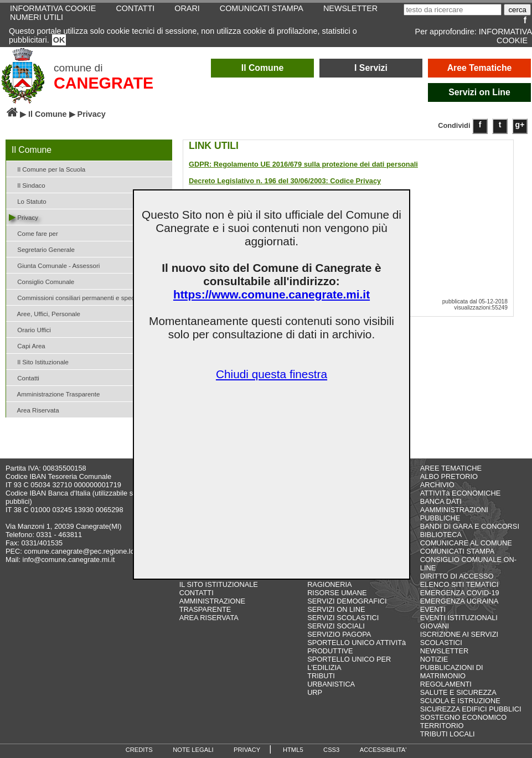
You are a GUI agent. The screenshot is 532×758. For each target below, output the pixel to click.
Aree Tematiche (480, 68)
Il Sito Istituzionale (39, 361)
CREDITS (139, 750)
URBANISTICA (331, 684)
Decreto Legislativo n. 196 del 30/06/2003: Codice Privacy (285, 181)
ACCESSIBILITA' (383, 750)
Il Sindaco (27, 185)
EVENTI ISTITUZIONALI (459, 618)
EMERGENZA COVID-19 (460, 593)
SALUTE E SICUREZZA (458, 692)
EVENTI (433, 609)
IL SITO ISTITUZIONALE (219, 584)
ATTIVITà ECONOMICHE (461, 493)
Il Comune (263, 68)
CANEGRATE (104, 83)
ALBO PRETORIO (449, 476)
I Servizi (371, 68)
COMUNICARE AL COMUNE (466, 543)
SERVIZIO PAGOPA (339, 634)
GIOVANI (435, 626)
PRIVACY (247, 750)
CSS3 (331, 750)
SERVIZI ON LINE (336, 609)
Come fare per (33, 233)
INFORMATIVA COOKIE (505, 36)
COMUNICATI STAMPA (457, 551)
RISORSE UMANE (337, 593)
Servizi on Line (479, 92)
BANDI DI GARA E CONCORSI (470, 526)
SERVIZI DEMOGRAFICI (347, 601)
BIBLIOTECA (441, 535)
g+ (520, 125)
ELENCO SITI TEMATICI (459, 584)
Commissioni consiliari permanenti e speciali (76, 297)
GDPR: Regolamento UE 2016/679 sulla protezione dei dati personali (303, 164)
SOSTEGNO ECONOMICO (463, 717)
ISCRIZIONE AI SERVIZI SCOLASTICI (459, 638)
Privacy (24, 217)
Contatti (24, 377)
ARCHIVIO (437, 485)
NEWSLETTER (444, 651)
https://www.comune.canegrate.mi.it (272, 294)
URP (315, 692)
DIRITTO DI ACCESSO (457, 576)
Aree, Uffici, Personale (45, 313)
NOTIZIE (434, 659)
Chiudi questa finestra (272, 374)
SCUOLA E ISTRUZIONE (460, 701)
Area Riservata (34, 409)
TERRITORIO (442, 726)
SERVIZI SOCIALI (336, 626)
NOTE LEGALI (193, 750)
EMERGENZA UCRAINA (459, 601)
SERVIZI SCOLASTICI (343, 618)
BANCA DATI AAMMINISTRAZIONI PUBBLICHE (454, 510)
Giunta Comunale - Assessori (54, 265)
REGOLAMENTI (446, 684)
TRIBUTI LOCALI (448, 734)
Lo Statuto (28, 201)
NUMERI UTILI (37, 17)
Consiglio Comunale (42, 281)
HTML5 (293, 750)
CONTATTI (197, 593)
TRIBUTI (321, 676)
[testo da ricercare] (453, 10)
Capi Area (27, 345)
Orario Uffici (30, 329)
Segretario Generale (42, 249)
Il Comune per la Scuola (47, 169)
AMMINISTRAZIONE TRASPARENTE (212, 605)
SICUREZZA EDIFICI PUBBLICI (471, 709)
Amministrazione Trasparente (54, 393)
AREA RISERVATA (209, 618)
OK (59, 40)
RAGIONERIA (329, 584)
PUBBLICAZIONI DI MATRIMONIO (452, 672)
